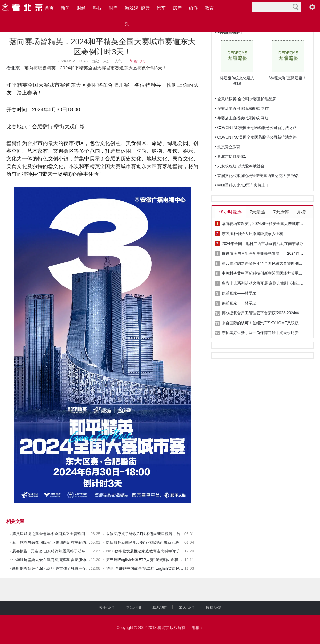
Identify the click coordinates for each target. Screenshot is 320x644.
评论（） (139, 61)
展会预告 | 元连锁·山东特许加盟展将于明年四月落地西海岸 (51, 551)
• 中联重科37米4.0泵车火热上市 (242, 185)
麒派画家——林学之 (239, 293)
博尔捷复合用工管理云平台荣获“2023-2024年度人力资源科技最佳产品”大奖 (263, 313)
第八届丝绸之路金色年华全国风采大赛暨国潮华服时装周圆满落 (51, 534)
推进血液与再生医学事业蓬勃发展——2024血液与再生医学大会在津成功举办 (263, 254)
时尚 (113, 8)
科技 (97, 8)
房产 (177, 8)
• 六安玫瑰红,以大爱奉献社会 (240, 166)
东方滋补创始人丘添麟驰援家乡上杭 (252, 234)
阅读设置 (312, 7)
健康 (145, 8)
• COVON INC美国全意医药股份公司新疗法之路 (256, 128)
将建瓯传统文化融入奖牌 (237, 81)
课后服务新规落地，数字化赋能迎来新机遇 (142, 543)
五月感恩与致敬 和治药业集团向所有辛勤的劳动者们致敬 (51, 543)
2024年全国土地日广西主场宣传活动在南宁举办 (263, 244)
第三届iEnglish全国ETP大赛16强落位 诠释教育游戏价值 (145, 560)
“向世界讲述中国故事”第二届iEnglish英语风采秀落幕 (145, 568)
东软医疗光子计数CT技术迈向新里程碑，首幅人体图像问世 (145, 534)
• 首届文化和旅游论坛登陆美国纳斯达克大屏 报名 (257, 176)
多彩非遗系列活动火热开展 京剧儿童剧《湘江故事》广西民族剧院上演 (263, 283)
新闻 (65, 8)
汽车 (161, 8)
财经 (81, 8)
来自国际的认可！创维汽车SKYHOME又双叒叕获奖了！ (263, 323)
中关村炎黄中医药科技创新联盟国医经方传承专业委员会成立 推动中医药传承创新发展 (263, 273)
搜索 (296, 7)
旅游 (193, 8)
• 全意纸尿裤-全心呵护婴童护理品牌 (245, 99)
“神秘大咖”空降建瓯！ (288, 78)
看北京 (13, 68)
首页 (49, 8)
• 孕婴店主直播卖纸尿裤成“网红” (242, 109)
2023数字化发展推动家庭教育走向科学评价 (143, 551)
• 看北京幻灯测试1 (230, 157)
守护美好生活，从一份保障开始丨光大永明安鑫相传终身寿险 (263, 333)
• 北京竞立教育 (228, 147)
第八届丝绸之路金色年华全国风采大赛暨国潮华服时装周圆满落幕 (263, 263)
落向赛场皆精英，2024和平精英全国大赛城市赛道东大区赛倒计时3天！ (263, 224)
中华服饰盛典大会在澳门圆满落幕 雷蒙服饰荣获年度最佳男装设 (51, 560)
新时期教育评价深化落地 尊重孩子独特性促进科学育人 (51, 568)
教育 (209, 8)
